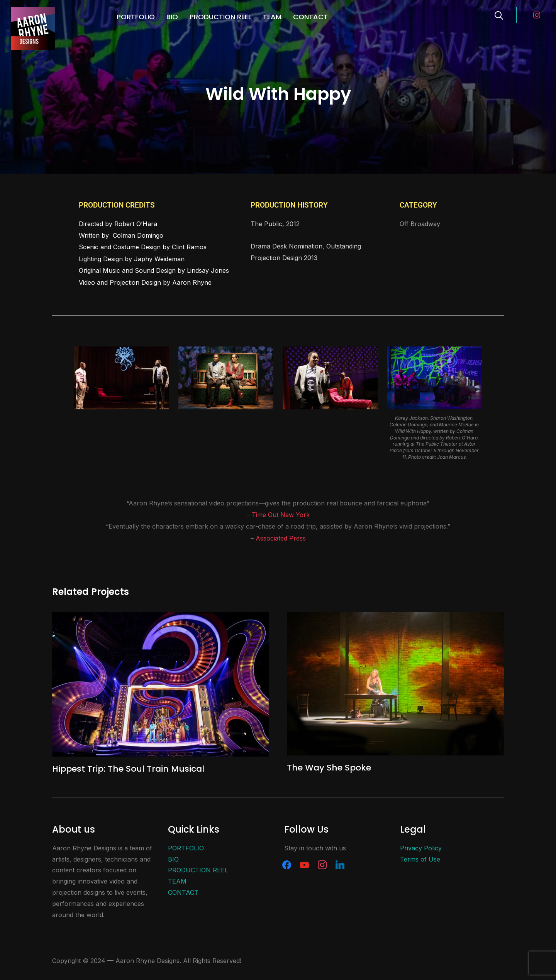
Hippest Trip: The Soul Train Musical (128, 769)
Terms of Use (420, 859)
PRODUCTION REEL (220, 17)
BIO (172, 17)
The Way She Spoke (329, 768)
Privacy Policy (421, 848)
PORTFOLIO (136, 17)
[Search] (499, 15)
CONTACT (310, 17)
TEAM (272, 17)
